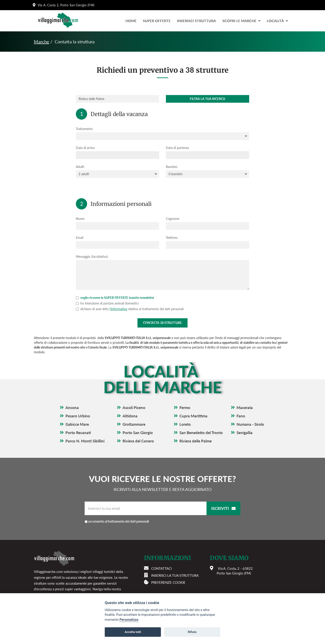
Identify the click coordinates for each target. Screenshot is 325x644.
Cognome (173, 219)
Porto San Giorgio (138, 433)
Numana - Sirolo (250, 424)
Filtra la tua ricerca (208, 99)
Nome (80, 219)
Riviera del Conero (138, 441)
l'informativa (118, 309)
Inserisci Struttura (196, 21)
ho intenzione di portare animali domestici (107, 303)
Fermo (185, 408)
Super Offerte (157, 21)
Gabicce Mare (77, 424)
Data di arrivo (85, 148)
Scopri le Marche (241, 21)
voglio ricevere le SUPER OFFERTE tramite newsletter (115, 298)
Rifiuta (192, 632)
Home (131, 21)
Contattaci (161, 568)
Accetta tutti (133, 632)
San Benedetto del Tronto (201, 433)
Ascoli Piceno (134, 408)
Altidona (130, 416)
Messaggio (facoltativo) (92, 257)
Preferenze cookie (168, 582)
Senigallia (245, 433)
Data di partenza (177, 148)
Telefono (172, 238)
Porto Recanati (78, 433)
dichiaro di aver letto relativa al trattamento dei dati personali (130, 309)
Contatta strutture (162, 323)
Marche (42, 42)
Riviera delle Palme (196, 441)
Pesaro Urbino (78, 416)
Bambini (172, 167)
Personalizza (129, 620)
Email (80, 238)
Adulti (80, 167)
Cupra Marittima (193, 416)
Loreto (185, 424)
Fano (241, 416)
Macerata (245, 408)
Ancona (72, 408)
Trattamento (84, 129)
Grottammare (134, 424)
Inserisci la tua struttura (175, 575)
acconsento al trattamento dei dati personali (119, 521)
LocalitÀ (277, 21)
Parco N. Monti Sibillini (85, 441)
